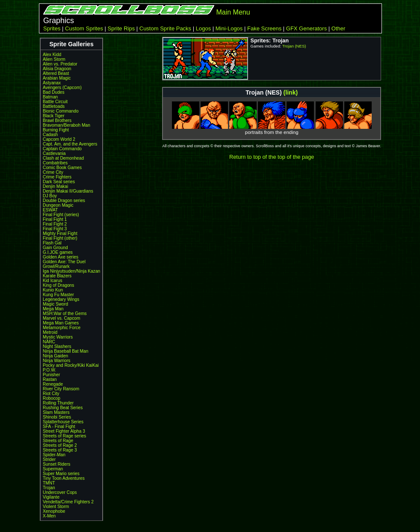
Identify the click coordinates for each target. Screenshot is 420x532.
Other (339, 28)
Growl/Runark (56, 266)
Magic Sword (55, 304)
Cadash (50, 135)
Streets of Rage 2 (60, 445)
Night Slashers (57, 346)
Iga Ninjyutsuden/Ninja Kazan (71, 271)
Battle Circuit (55, 102)
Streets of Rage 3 (60, 450)
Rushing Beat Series (63, 408)
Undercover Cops (60, 492)
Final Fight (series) (61, 215)
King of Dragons (58, 285)
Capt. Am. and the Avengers (70, 144)
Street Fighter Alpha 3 (64, 431)
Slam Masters (56, 412)
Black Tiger (54, 116)
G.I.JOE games (58, 252)
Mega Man (53, 309)
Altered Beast (56, 73)
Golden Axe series (61, 257)
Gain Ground (55, 248)
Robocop (52, 398)
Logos (203, 28)
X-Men (49, 516)
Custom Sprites (84, 28)
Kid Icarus (53, 281)
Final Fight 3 (55, 229)
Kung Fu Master (58, 295)
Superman (53, 469)
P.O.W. (49, 370)
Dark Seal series (59, 182)
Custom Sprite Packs (165, 28)
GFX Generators (306, 28)
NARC (49, 342)
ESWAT (50, 210)
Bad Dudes (54, 92)
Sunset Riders (56, 464)
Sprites (52, 28)
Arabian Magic (57, 78)
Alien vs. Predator (60, 64)
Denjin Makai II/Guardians (68, 191)
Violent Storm (56, 507)
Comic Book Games (62, 168)
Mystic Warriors (58, 337)
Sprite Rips (121, 28)
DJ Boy (50, 196)
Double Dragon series (64, 201)
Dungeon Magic (58, 205)
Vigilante (51, 497)
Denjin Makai (55, 186)
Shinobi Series (57, 417)
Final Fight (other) (60, 238)
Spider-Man (54, 455)
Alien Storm (54, 59)
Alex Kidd (52, 55)
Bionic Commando (61, 111)
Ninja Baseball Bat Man (65, 351)
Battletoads (54, 106)
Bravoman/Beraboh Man (67, 125)
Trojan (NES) (294, 46)
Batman (50, 97)
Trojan (49, 488)
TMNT (49, 483)
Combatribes (55, 163)
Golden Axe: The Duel (64, 262)
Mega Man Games (61, 323)
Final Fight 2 (55, 224)
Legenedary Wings (61, 299)
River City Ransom (61, 389)
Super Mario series (61, 474)
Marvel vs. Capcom (62, 318)
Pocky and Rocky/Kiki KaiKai (71, 365)
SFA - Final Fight (59, 426)
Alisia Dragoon (57, 69)
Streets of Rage (58, 441)
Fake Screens (264, 28)
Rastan (50, 379)
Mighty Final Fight (60, 233)
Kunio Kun (53, 290)
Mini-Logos (229, 28)
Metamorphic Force (62, 328)
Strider (49, 459)
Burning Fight (56, 130)
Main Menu (233, 12)
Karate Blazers (57, 276)
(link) (291, 92)
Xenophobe (54, 511)
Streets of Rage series (64, 436)
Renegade (53, 384)
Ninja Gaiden (55, 356)
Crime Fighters (57, 177)
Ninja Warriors (56, 361)
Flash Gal (52, 243)
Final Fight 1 (55, 219)
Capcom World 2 (59, 139)
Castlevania (54, 153)
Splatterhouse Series (63, 422)
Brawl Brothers (57, 120)
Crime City (53, 172)
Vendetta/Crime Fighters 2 (68, 502)
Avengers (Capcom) (62, 88)
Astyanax (52, 83)
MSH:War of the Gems (65, 314)
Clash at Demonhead (63, 158)
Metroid (50, 332)
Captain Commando (62, 149)
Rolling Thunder (58, 403)
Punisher (51, 375)
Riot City (51, 394)
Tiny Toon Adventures (64, 478)
